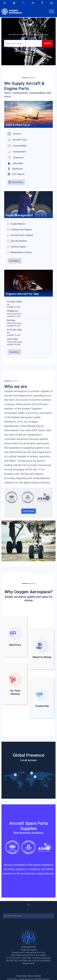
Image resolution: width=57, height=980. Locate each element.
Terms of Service (34, 976)
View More (14, 352)
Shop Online (18, 182)
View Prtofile (28, 511)
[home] (12, 11)
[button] (52, 12)
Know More (15, 261)
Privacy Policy (21, 976)
